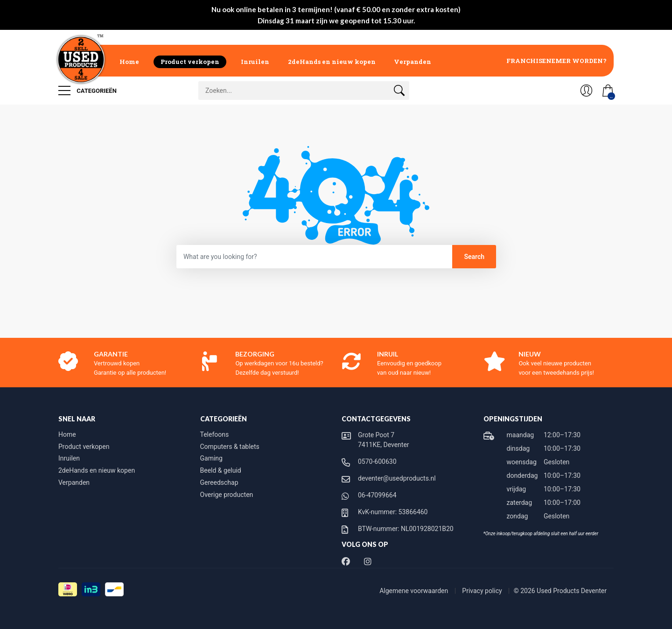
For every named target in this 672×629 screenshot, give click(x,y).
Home (129, 62)
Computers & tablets (230, 447)
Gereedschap (219, 482)
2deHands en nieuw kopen (332, 62)
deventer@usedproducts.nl (397, 478)
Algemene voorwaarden (415, 591)
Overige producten (227, 495)
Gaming (211, 458)
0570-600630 (377, 461)
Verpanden (413, 62)
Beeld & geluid (221, 470)
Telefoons (215, 434)
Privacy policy (483, 591)
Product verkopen (190, 62)
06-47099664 (377, 495)
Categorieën (87, 91)
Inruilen (255, 62)
